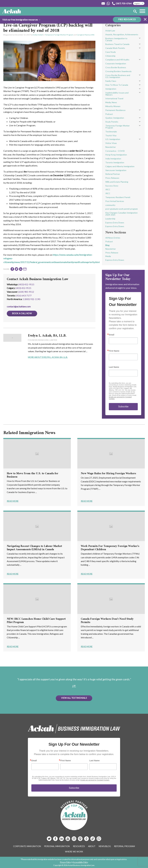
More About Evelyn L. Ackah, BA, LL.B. (48, 357)
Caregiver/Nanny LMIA (86, 35)
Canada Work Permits (115, 48)
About (92, 846)
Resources (79, 846)
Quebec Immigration (115, 118)
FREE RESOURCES (127, 19)
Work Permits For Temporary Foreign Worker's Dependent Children (110, 548)
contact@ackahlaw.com (19, 306)
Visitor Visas (111, 143)
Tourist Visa (111, 135)
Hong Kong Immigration (116, 155)
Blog (107, 245)
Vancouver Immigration (116, 170)
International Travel (114, 98)
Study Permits (112, 122)
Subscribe (123, 407)
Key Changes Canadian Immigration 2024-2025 (121, 214)
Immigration (111, 89)
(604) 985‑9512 (26, 292)
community (110, 205)
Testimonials (111, 132)
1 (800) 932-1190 (31, 299)
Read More (13, 501)
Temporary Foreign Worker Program (59, 35)
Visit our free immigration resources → (21, 20)
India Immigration (113, 159)
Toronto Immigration (115, 162)
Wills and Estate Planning (117, 182)
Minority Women (113, 106)
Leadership (110, 219)
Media (108, 256)
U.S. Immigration (113, 139)
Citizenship (110, 56)
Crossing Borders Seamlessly (118, 71)
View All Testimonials (74, 698)
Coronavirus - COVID (115, 151)
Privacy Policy (66, 862)
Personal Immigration (57, 846)
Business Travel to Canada (117, 44)
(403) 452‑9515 (23, 288)
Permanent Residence (115, 110)
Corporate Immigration (116, 63)
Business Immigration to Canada (116, 39)
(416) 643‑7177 (24, 295)
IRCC (108, 189)
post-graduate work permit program (122, 209)
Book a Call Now (22, 313)
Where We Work (74, 852)
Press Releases (112, 178)
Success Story (112, 186)
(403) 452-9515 (26, 284)
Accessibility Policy (81, 862)
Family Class (111, 81)
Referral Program (124, 846)
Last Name (114, 367)
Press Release (112, 253)
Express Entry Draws (115, 223)
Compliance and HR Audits (117, 60)
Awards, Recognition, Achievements (122, 34)
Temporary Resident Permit (118, 197)
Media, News (111, 102)
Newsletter (111, 147)
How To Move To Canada (117, 85)
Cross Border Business (116, 67)
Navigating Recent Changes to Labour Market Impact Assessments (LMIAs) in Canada (34, 548)
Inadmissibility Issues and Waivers (117, 94)
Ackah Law (110, 31)
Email (112, 335)
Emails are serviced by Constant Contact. (95, 780)
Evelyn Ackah (38, 35)
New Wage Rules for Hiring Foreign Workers (108, 474)
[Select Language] (139, 3)
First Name (114, 351)
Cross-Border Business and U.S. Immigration (118, 76)
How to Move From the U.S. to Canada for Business (33, 475)
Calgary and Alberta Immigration (120, 166)
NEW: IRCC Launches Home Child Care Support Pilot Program (36, 621)
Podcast (109, 114)
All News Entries (113, 238)
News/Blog (105, 846)
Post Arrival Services (115, 201)
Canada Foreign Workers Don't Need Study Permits (107, 621)
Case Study (111, 52)
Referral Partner (113, 174)
